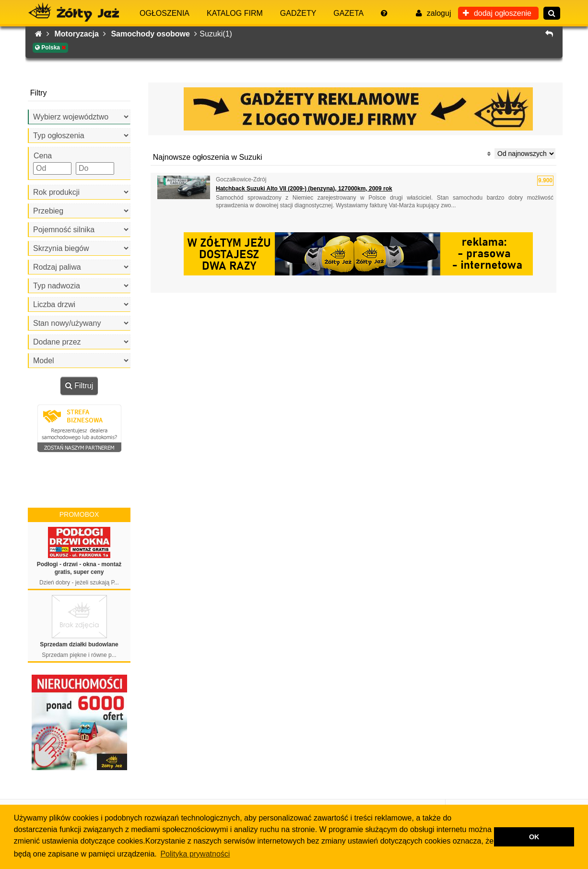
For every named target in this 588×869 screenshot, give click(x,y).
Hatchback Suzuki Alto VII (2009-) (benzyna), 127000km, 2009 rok (304, 189)
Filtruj (79, 386)
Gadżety (298, 13)
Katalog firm (235, 13)
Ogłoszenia (165, 13)
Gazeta (348, 13)
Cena (43, 156)
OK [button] (534, 837)
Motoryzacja (80, 34)
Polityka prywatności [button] (195, 854)
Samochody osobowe (154, 34)
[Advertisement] (353, 312)
